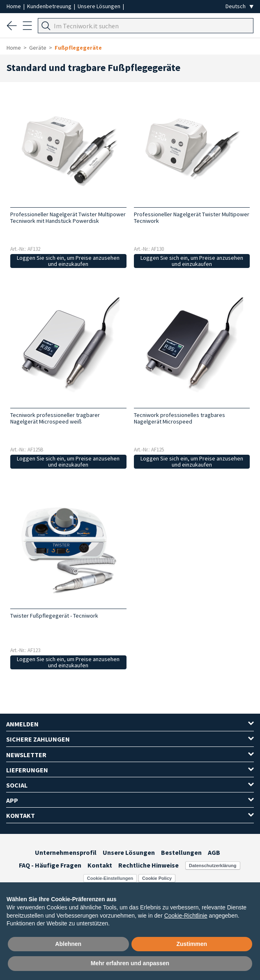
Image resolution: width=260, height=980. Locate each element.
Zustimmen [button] (192, 944)
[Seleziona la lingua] (239, 6)
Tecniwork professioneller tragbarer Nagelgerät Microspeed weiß (55, 418)
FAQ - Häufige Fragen (50, 865)
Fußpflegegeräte (78, 48)
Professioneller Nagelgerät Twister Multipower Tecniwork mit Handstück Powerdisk (68, 218)
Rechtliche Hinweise (148, 865)
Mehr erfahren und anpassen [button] (130, 963)
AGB (214, 852)
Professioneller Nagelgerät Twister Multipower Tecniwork (192, 218)
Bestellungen (181, 852)
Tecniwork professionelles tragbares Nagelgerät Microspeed (179, 418)
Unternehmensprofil (66, 852)
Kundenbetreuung (50, 6)
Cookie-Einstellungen (110, 878)
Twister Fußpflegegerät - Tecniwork (54, 616)
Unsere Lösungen (100, 6)
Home (14, 6)
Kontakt (100, 865)
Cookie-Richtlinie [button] (186, 916)
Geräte (38, 48)
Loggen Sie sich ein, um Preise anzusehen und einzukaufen (68, 261)
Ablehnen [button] (68, 944)
